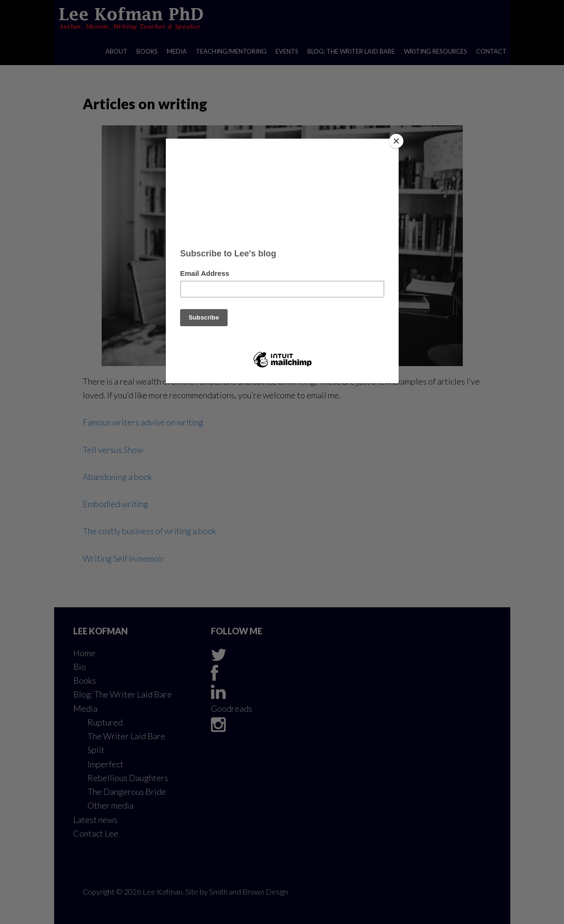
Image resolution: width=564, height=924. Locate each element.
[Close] (396, 141)
